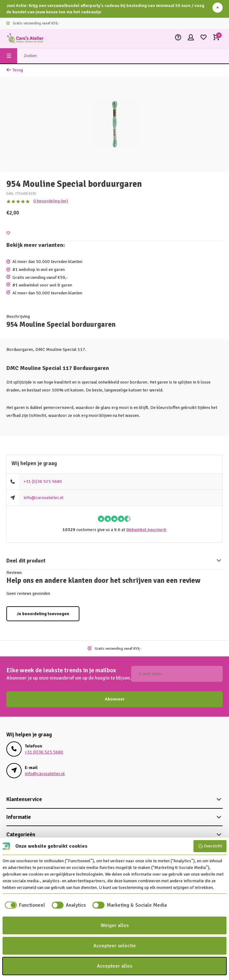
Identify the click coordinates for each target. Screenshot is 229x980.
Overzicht (210, 846)
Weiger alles (115, 925)
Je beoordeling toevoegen (43, 614)
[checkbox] (24, 905)
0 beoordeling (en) (51, 201)
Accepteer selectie (115, 946)
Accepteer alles (115, 966)
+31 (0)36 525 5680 (43, 481)
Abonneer (115, 699)
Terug (15, 70)
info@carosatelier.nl (44, 498)
